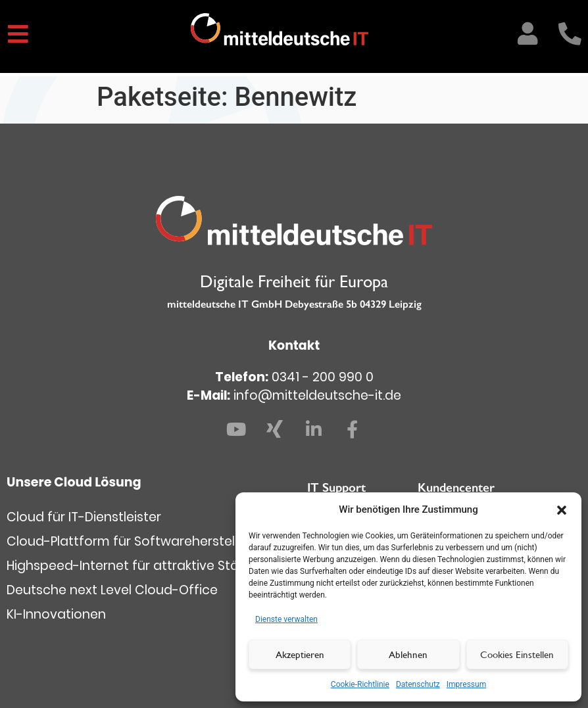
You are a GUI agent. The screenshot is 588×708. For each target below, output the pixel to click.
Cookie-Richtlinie (360, 684)
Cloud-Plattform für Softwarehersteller (128, 541)
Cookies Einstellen (517, 654)
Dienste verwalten (286, 619)
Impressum (466, 684)
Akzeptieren (300, 654)
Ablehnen (408, 654)
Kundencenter (456, 487)
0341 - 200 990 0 (323, 377)
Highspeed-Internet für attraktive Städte (134, 566)
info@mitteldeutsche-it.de (317, 395)
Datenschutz (418, 684)
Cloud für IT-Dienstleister (84, 517)
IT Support (336, 487)
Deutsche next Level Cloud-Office (112, 590)
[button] (562, 509)
